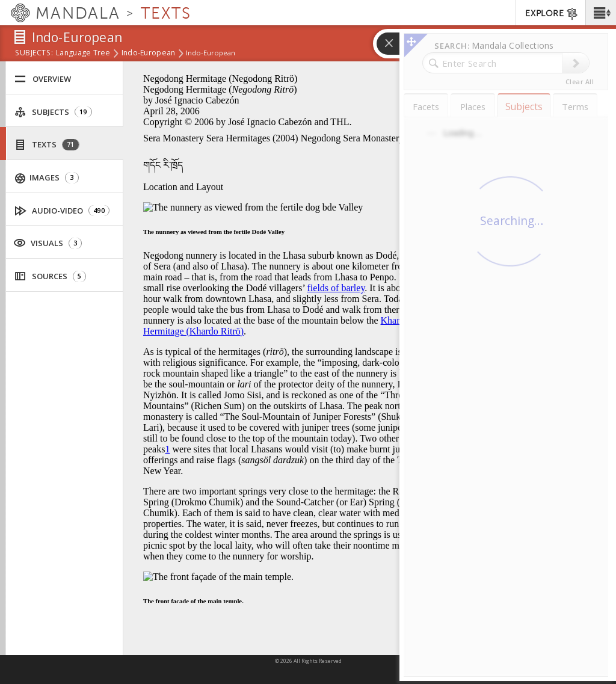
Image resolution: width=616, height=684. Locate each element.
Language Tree (83, 54)
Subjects (53, 112)
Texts (47, 145)
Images (47, 178)
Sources (50, 276)
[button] (601, 13)
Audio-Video (62, 211)
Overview (43, 79)
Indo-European (149, 54)
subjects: (34, 54)
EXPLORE (552, 14)
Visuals (48, 242)
